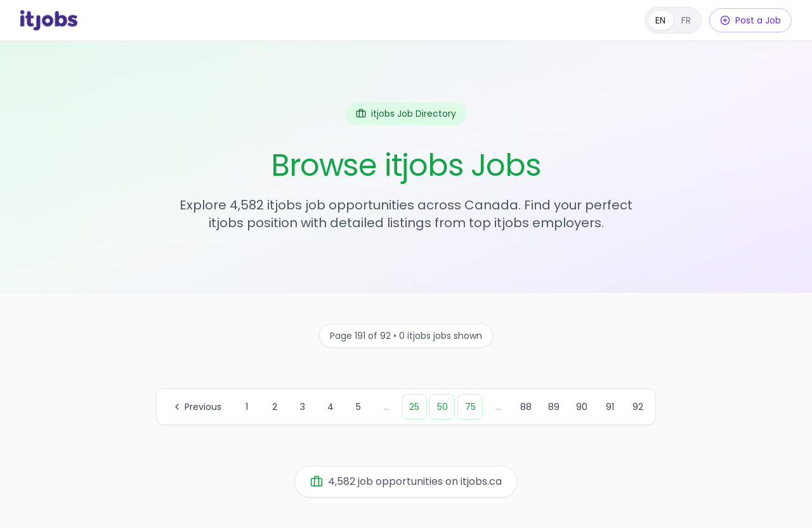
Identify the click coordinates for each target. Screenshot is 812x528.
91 (610, 407)
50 (442, 407)
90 (582, 407)
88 (526, 407)
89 (554, 407)
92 (638, 407)
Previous (197, 407)
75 (470, 407)
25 (414, 407)
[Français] (673, 20)
